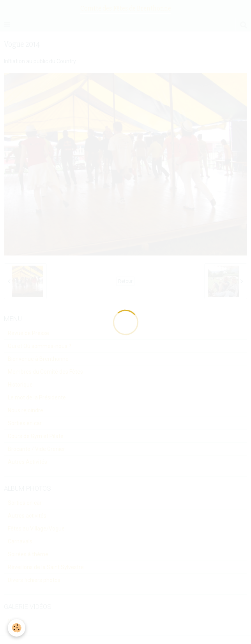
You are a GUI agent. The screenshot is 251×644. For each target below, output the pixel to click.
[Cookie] (17, 628)
